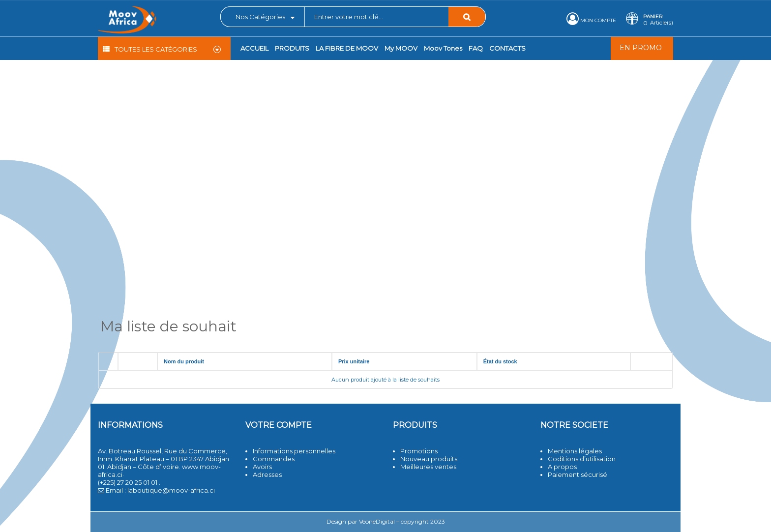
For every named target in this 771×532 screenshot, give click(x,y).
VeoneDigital (377, 521)
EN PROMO (641, 48)
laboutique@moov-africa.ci (171, 490)
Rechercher (467, 17)
